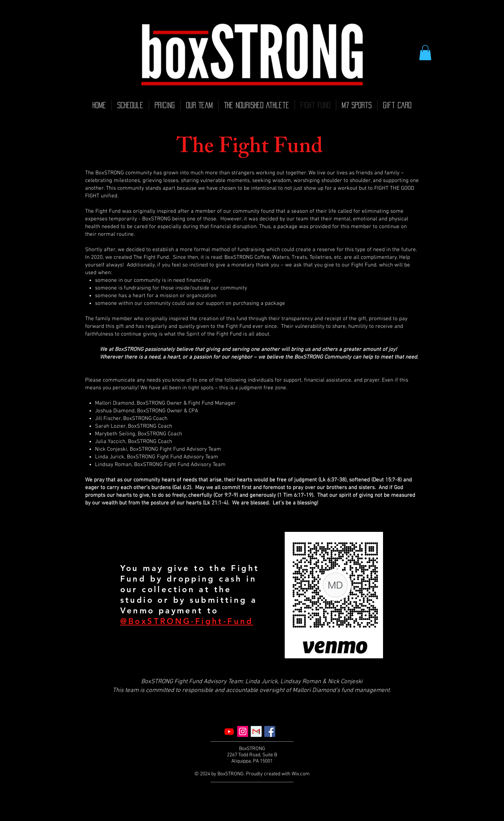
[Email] (256, 731)
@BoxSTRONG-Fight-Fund (187, 621)
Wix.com (301, 774)
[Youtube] (229, 731)
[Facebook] (270, 731)
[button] (425, 53)
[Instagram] (243, 731)
